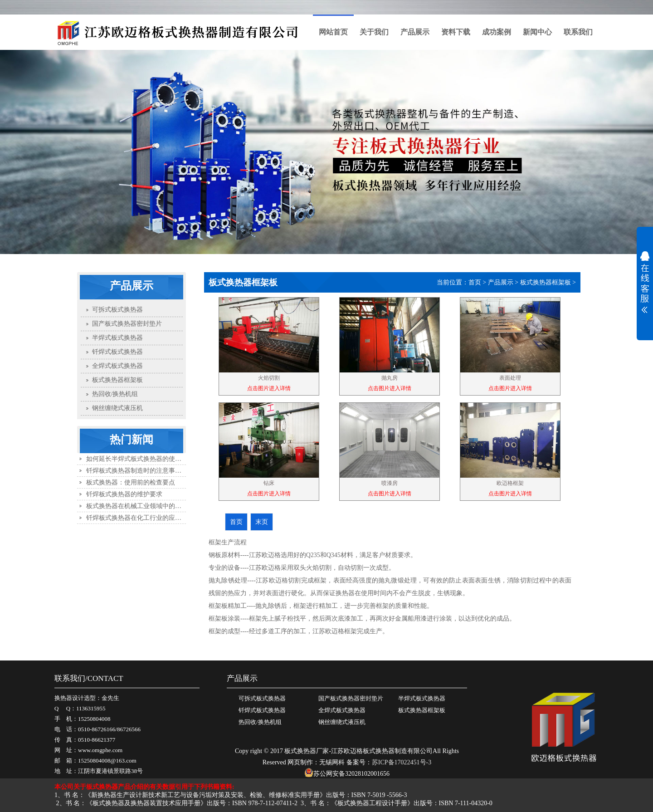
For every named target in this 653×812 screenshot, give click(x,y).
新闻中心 (537, 32)
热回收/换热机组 (260, 722)
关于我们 (374, 32)
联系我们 (578, 32)
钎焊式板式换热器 (262, 710)
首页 (475, 282)
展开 (645, 282)
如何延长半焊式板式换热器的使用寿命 (140, 459)
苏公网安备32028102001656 (347, 774)
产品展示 (415, 32)
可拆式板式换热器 (262, 698)
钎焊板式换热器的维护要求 (124, 494)
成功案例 (497, 32)
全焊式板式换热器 (342, 710)
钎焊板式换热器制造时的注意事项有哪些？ (146, 471)
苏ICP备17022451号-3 (402, 762)
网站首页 (333, 32)
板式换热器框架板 (546, 282)
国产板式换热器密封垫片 (351, 698)
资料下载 (456, 32)
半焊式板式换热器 (422, 698)
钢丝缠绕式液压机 (342, 722)
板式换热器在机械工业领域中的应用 (137, 506)
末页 (262, 522)
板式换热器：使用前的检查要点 (131, 482)
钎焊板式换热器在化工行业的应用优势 (140, 518)
